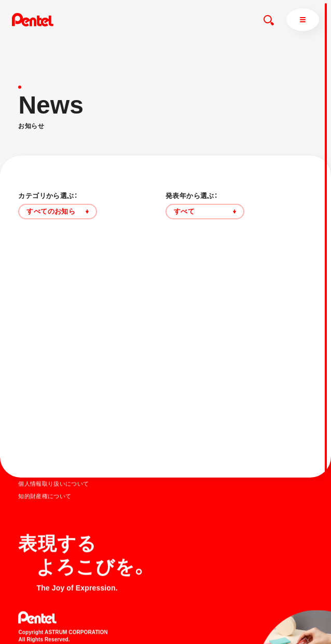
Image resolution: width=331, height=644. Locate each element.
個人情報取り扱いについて (53, 483)
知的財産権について (45, 496)
